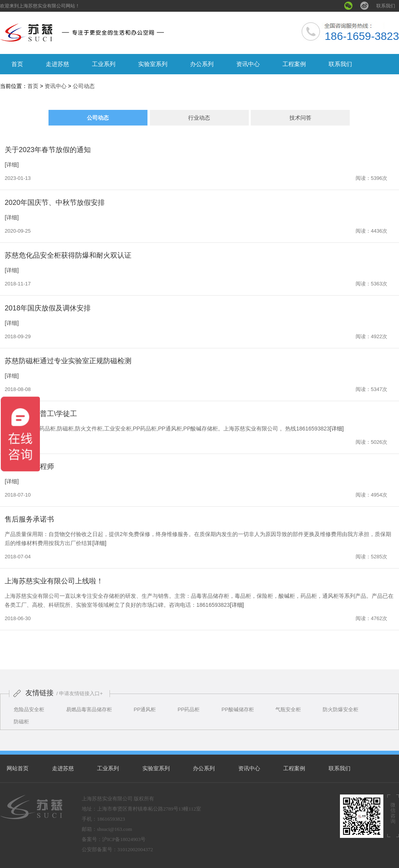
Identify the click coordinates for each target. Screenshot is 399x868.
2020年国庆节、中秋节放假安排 (55, 203)
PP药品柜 (189, 709)
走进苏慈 (58, 64)
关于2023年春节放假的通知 (48, 150)
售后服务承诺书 (29, 519)
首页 (17, 64)
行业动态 (199, 118)
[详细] (12, 165)
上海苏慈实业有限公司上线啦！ (54, 581)
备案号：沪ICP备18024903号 (114, 839)
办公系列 (202, 64)
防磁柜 (21, 722)
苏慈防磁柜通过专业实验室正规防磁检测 (68, 361)
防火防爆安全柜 (341, 709)
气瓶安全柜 (288, 709)
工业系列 (104, 64)
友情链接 (40, 693)
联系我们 (386, 6)
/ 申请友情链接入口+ (80, 693)
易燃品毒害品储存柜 (89, 709)
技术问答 (300, 118)
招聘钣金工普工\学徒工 (41, 414)
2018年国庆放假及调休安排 (48, 308)
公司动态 (84, 86)
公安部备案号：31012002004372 (117, 849)
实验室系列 (153, 64)
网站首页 (18, 768)
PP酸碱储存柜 (237, 709)
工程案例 (294, 64)
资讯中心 (248, 64)
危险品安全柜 (29, 709)
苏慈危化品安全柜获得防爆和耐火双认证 (68, 255)
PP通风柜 (145, 709)
